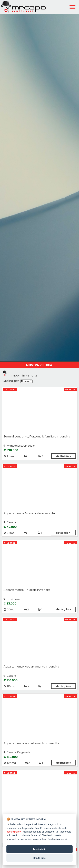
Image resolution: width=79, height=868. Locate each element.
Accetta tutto (39, 849)
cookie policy (13, 832)
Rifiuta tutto (39, 858)
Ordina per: (11, 381)
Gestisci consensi (57, 839)
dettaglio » (64, 456)
